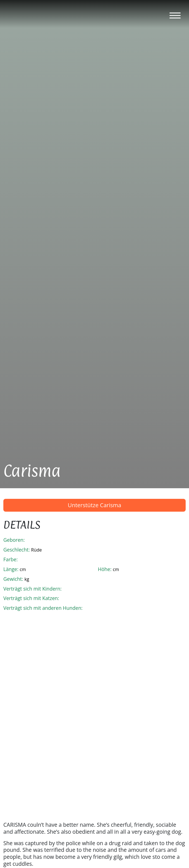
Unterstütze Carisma (94, 505)
